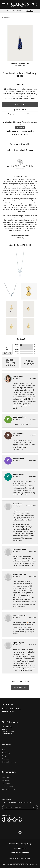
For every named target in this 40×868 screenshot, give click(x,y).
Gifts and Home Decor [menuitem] (9, 762)
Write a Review (20, 687)
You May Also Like (20, 245)
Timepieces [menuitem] (6, 756)
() (34, 345)
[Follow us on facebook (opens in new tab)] (4, 820)
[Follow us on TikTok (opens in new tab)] (20, 820)
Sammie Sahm (18, 458)
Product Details (20, 145)
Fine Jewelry (20, 238)
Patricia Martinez (19, 549)
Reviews (20, 339)
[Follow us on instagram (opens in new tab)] (9, 820)
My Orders (6, 777)
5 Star (17, 345)
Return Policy (14, 844)
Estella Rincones (19, 504)
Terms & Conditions (20, 848)
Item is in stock (20, 128)
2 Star (17, 351)
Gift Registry (6, 783)
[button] (8, 4)
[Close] (37, 11)
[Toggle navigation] (3, 4)
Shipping (11, 114)
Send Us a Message (8, 789)
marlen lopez (18, 376)
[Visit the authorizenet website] (20, 833)
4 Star (17, 347)
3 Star (17, 349)
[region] (20, 43)
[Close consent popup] (37, 865)
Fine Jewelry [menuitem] (6, 753)
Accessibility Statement (20, 853)
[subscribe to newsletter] (34, 807)
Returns (29, 114)
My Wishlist (6, 780)
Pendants (7, 18)
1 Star (17, 353)
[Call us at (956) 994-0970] (7, 733)
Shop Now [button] (30, 11)
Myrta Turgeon (19, 643)
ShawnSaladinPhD (20, 417)
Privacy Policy (26, 844)
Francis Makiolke (19, 574)
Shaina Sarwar (18, 474)
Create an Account (8, 786)
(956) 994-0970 (20, 66)
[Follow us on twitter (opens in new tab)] (15, 820)
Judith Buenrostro (20, 615)
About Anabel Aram (20, 151)
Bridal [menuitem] (4, 750)
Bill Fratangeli (18, 433)
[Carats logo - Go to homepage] (20, 4)
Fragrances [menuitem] (6, 759)
